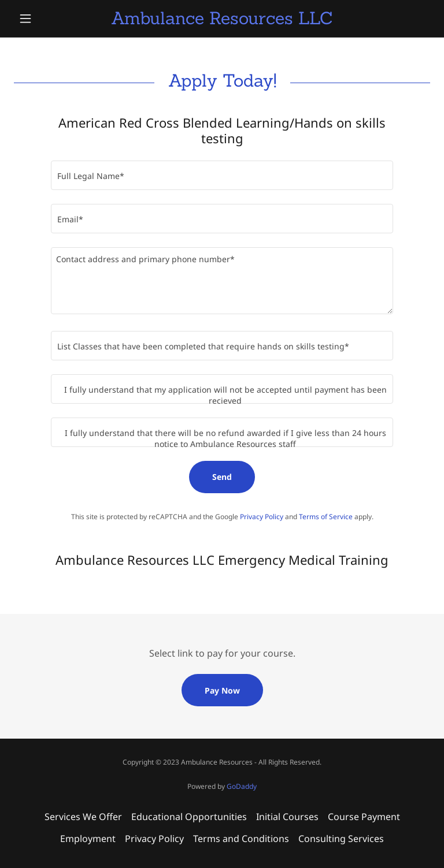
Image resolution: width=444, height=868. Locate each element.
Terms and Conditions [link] (241, 839)
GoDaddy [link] (242, 786)
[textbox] (222, 175)
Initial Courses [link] (287, 817)
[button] (45, 18)
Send (222, 477)
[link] (222, 21)
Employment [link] (88, 839)
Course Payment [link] (364, 817)
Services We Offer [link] (83, 817)
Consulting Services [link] (341, 839)
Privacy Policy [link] (262, 517)
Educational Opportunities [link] (189, 817)
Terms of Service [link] (326, 517)
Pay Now (222, 690)
